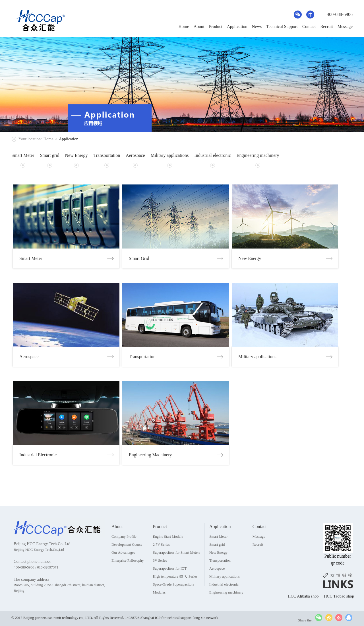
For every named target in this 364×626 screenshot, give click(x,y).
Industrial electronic (212, 155)
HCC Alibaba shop (304, 610)
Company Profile (124, 551)
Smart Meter (23, 155)
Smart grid (49, 155)
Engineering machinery (258, 155)
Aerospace (135, 155)
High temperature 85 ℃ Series (175, 590)
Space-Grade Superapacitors (173, 598)
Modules (159, 606)
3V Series (160, 574)
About (199, 26)
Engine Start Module (168, 551)
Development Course (127, 559)
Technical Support (282, 26)
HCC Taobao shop (339, 610)
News (257, 26)
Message (345, 26)
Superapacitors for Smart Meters (176, 567)
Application (237, 26)
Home (184, 26)
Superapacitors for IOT (170, 582)
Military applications (170, 155)
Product (216, 26)
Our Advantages (123, 567)
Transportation (107, 155)
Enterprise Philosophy (128, 574)
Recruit (327, 26)
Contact (309, 26)
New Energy (76, 155)
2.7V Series (161, 559)
